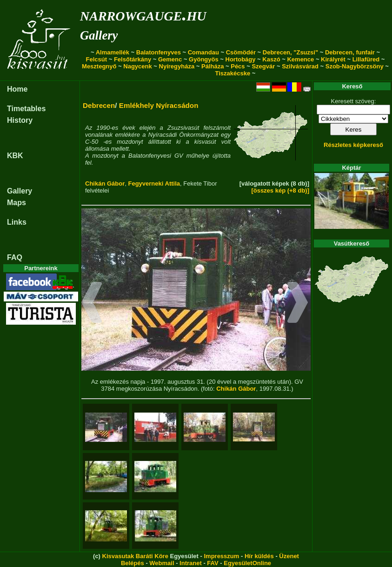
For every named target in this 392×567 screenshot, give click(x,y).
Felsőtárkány (133, 59)
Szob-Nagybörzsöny (355, 66)
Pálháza (213, 66)
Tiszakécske (233, 73)
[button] (92, 304)
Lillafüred (366, 59)
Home (17, 89)
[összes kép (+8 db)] (280, 190)
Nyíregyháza (177, 66)
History (20, 120)
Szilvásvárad (300, 66)
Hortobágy (241, 59)
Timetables (26, 109)
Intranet (191, 563)
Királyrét (333, 59)
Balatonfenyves (159, 52)
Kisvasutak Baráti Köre (135, 556)
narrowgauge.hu (143, 14)
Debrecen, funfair (350, 52)
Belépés (133, 563)
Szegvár (263, 66)
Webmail (162, 563)
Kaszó (271, 59)
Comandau (203, 52)
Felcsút (97, 59)
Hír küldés (259, 556)
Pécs (238, 66)
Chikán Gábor (105, 183)
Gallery (99, 35)
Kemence (300, 59)
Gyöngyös (204, 59)
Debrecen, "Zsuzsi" (290, 52)
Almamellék (113, 52)
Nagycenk (137, 66)
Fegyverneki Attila (154, 183)
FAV (213, 563)
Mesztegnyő (99, 66)
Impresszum (221, 556)
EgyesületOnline (247, 563)
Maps (17, 203)
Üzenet (289, 556)
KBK (15, 156)
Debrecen (99, 105)
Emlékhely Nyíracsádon (159, 105)
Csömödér (241, 52)
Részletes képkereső (353, 145)
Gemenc (170, 59)
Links (17, 222)
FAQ (15, 257)
